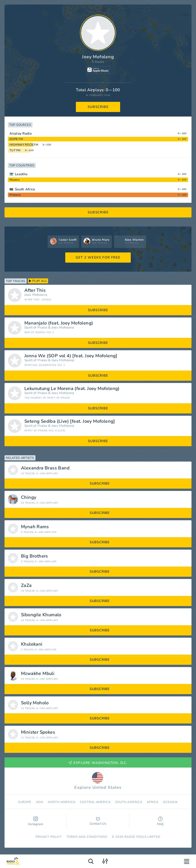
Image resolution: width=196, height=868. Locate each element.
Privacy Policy (49, 837)
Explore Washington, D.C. (98, 763)
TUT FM (15, 150)
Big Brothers (35, 556)
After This (35, 290)
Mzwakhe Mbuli (38, 674)
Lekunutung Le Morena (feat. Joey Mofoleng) (72, 389)
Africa (153, 802)
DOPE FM (16, 139)
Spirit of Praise (36, 328)
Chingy (29, 497)
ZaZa (26, 586)
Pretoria (15, 195)
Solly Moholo (35, 703)
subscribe (98, 107)
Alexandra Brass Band (45, 468)
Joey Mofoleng (36, 295)
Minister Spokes (38, 732)
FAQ (160, 821)
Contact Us (98, 821)
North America (62, 802)
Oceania (170, 802)
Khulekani (32, 644)
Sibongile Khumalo (41, 615)
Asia (40, 802)
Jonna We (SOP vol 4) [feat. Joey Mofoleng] (71, 356)
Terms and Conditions (87, 837)
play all (38, 281)
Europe (25, 802)
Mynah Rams (35, 527)
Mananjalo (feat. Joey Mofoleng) (59, 323)
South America (129, 802)
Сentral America (95, 802)
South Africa (25, 189)
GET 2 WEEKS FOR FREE (98, 257)
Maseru (15, 180)
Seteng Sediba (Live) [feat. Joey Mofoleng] (70, 421)
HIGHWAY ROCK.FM (24, 145)
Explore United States (98, 781)
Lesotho (21, 174)
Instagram (36, 821)
